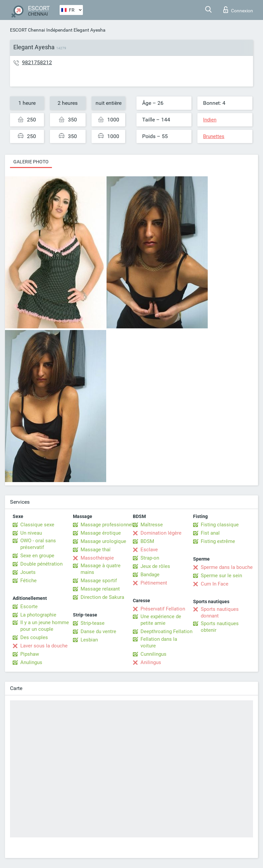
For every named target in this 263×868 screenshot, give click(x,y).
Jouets (28, 572)
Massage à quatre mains (101, 569)
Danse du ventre (98, 631)
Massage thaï (96, 550)
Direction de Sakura (102, 597)
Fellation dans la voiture (159, 642)
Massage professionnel (107, 525)
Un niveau (31, 533)
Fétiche (28, 581)
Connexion (238, 10)
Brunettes (214, 136)
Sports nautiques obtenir (220, 627)
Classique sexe (37, 525)
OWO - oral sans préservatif (38, 544)
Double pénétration (41, 564)
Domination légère (161, 533)
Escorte (29, 607)
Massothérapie (97, 558)
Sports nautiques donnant (220, 612)
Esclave (149, 550)
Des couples (34, 637)
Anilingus (151, 662)
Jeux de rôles (155, 566)
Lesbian (89, 640)
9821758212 (37, 62)
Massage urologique (103, 541)
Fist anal (210, 533)
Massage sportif (99, 581)
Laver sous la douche (44, 646)
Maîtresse (152, 525)
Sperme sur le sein (221, 576)
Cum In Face (215, 584)
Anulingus (31, 662)
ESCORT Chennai (27, 30)
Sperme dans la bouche (227, 567)
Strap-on (150, 558)
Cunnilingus (153, 654)
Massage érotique (101, 533)
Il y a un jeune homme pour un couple (45, 626)
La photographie (38, 615)
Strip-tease (93, 623)
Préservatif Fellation (163, 609)
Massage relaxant (100, 589)
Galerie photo (31, 162)
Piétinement (154, 583)
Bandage (150, 575)
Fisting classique (220, 525)
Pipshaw (30, 654)
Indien (210, 120)
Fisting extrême (218, 541)
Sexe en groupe (37, 556)
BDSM (147, 541)
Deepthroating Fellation (166, 631)
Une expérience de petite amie (161, 620)
